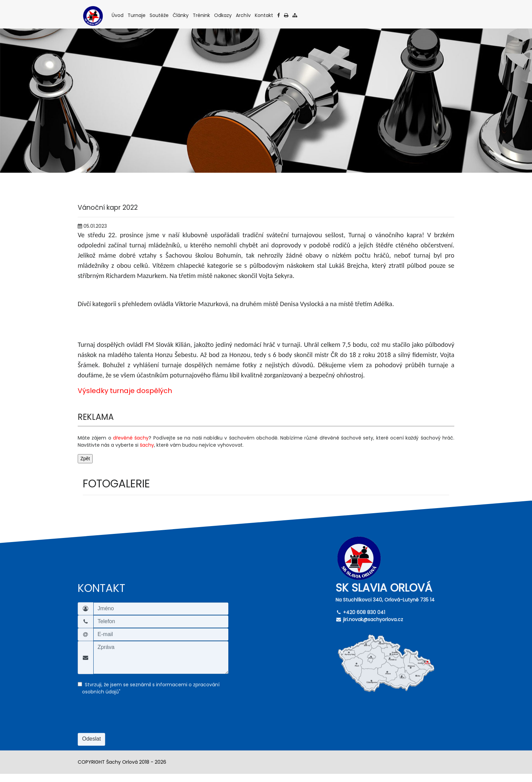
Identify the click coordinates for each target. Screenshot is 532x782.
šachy (147, 445)
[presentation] (129, 718)
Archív (244, 15)
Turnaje (137, 15)
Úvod (118, 15)
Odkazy (223, 15)
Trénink (202, 15)
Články (181, 15)
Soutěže (160, 15)
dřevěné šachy (131, 438)
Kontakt (264, 15)
